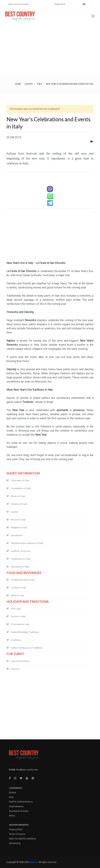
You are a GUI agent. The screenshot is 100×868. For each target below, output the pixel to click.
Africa (12, 816)
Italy (39, 84)
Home (18, 84)
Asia (11, 797)
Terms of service (17, 834)
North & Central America (21, 802)
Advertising (15, 843)
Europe (29, 84)
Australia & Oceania (19, 811)
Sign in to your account (18, 4)
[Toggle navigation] (93, 16)
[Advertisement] (50, 50)
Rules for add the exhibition (23, 839)
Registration (60, 4)
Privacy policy (16, 829)
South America (16, 806)
